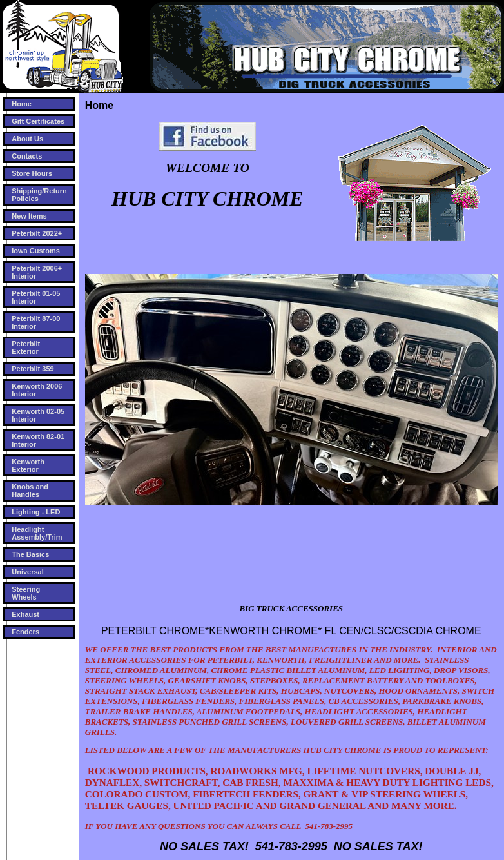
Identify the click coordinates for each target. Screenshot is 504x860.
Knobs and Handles (30, 491)
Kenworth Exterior (28, 465)
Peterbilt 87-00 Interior (36, 322)
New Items (29, 216)
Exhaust (25, 614)
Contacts (27, 156)
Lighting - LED (36, 512)
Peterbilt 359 (33, 369)
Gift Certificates (38, 121)
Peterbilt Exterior (26, 347)
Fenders (25, 632)
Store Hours (32, 173)
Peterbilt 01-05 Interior (36, 297)
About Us (27, 139)
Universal (28, 572)
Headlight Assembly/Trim (37, 533)
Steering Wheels (26, 593)
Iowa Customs (36, 251)
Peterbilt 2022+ (37, 233)
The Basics (30, 554)
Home (22, 104)
